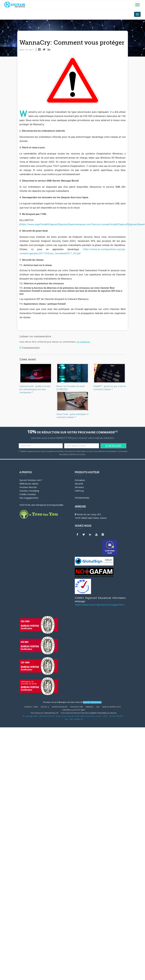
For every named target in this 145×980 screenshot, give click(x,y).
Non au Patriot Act (112, 707)
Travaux (89, 707)
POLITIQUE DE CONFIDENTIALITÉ (45, 713)
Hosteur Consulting (29, 491)
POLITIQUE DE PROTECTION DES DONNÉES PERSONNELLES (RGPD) (89, 713)
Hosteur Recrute (28, 487)
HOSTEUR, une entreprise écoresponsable (41, 505)
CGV (98, 707)
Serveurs (79, 487)
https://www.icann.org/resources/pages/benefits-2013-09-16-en (100, 605)
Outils (45, 707)
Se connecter (83, 342)
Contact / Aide (31, 707)
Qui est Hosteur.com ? (31, 480)
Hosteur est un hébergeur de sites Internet (63, 702)
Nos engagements (29, 498)
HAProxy (79, 491)
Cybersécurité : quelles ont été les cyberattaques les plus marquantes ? (35, 389)
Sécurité (79, 484)
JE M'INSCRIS (113, 446)
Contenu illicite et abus (74, 710)
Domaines (80, 480)
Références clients (29, 484)
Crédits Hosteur (28, 494)
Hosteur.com (76, 707)
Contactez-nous (60, 707)
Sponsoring (82, 498)
